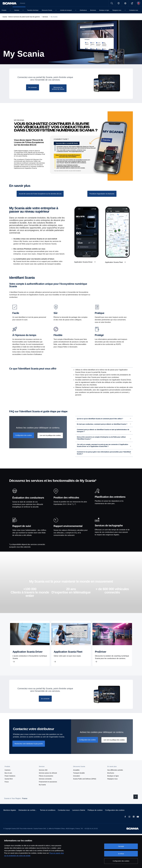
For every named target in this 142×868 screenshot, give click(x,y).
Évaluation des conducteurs (28, 503)
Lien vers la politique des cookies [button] (50, 441)
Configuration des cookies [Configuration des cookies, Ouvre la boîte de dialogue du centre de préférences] (121, 861)
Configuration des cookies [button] (24, 441)
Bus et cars (8, 778)
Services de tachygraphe (109, 531)
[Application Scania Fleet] (71, 649)
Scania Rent (9, 784)
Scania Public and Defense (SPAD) (85, 784)
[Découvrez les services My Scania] (58, 88)
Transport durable (79, 778)
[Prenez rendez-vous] (102, 194)
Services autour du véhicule (48, 778)
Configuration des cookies (115, 815)
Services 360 (43, 775)
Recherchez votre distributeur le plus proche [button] (29, 749)
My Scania (42, 790)
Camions (8, 775)
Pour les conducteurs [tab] (80, 370)
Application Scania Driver (84, 262)
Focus (7, 787)
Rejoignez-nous (112, 784)
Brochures (111, 778)
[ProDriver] (112, 649)
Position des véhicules (66, 503)
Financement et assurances (48, 787)
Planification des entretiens (110, 502)
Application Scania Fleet (114, 262)
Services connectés (45, 784)
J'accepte (121, 846)
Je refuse (121, 854)
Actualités (76, 775)
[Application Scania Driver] (30, 649)
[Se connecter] (33, 87)
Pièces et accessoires (46, 781)
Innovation (77, 781)
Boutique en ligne (113, 781)
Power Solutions (10, 781)
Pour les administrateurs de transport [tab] (102, 370)
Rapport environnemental (68, 531)
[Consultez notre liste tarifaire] (40, 194)
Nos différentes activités (115, 775)
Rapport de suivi (22, 531)
